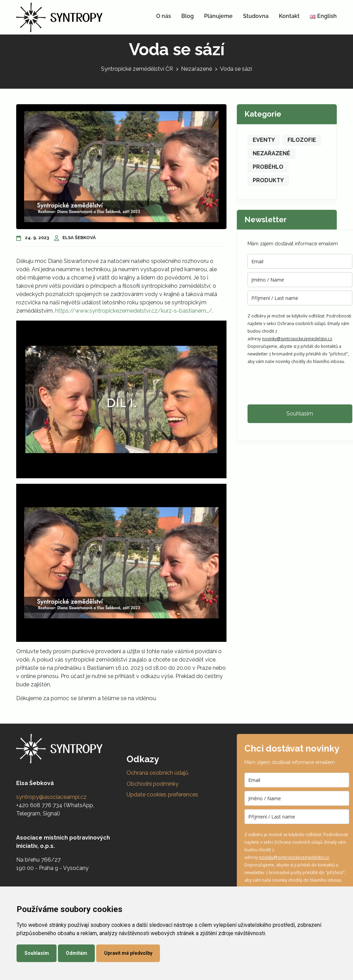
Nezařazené (196, 69)
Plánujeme (218, 16)
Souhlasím (300, 414)
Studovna (256, 16)
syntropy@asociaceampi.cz (51, 797)
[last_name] (300, 298)
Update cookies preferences (162, 795)
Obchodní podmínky (153, 784)
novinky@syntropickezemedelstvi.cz (297, 339)
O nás (164, 16)
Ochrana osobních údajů (158, 773)
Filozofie (302, 140)
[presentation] (300, 384)
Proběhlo (268, 167)
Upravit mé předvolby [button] (128, 953)
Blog (188, 16)
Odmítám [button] (77, 953)
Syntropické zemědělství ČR (137, 69)
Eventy (264, 140)
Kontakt (289, 16)
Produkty (268, 180)
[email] (300, 261)
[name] (300, 280)
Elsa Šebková (75, 238)
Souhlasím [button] (37, 953)
